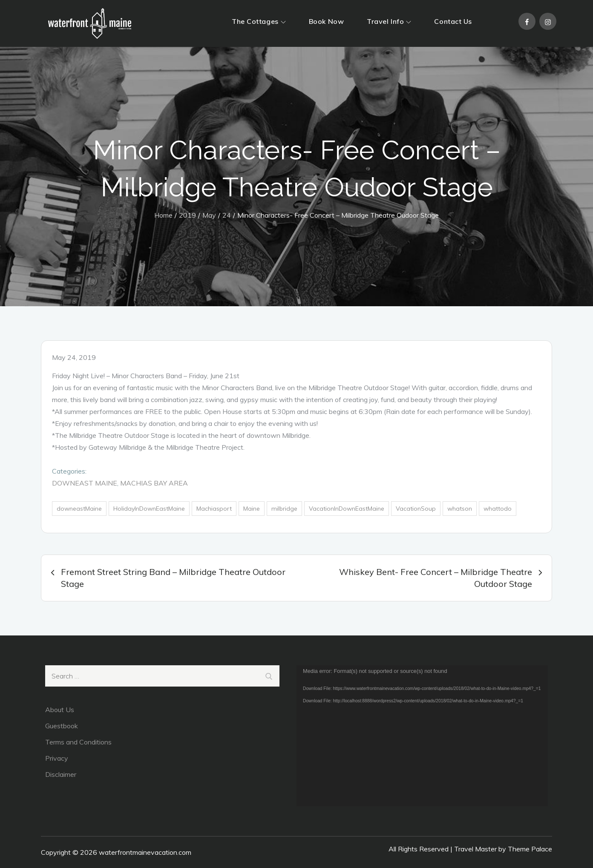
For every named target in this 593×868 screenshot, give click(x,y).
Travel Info (389, 21)
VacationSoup (416, 509)
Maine (252, 509)
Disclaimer (61, 774)
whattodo (498, 509)
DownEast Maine (85, 483)
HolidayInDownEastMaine (149, 509)
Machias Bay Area (154, 483)
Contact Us (453, 21)
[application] (422, 736)
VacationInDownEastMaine (347, 509)
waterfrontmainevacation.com (145, 852)
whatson (460, 509)
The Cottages (259, 21)
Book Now (326, 21)
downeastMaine (79, 509)
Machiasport (214, 509)
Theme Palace (530, 849)
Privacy (57, 758)
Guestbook (62, 726)
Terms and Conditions (78, 742)
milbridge (284, 509)
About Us (60, 710)
